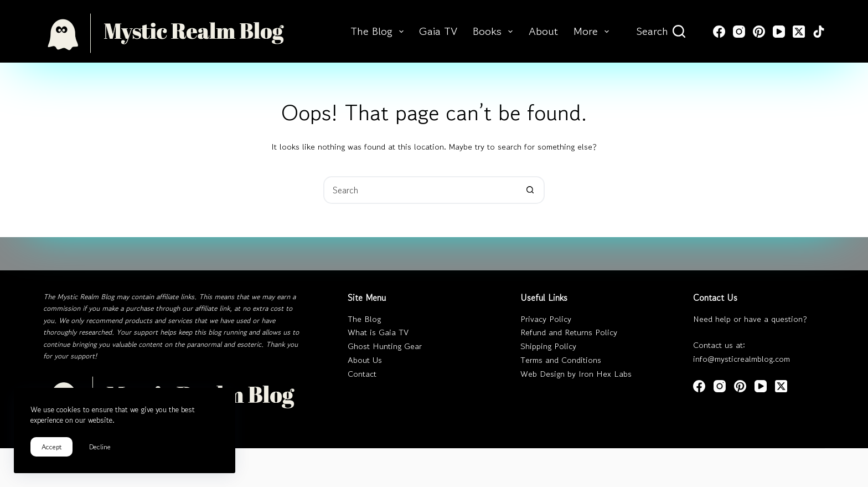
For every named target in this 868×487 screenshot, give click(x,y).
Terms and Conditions (561, 360)
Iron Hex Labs (605, 374)
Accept (51, 447)
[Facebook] (719, 32)
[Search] (661, 31)
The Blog (379, 31)
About (543, 31)
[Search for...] (420, 190)
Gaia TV (438, 31)
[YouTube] (779, 32)
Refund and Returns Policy (569, 332)
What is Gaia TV (378, 332)
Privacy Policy (546, 319)
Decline (100, 447)
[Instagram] (739, 32)
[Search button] (530, 190)
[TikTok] (819, 32)
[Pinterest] (759, 32)
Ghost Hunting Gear (385, 346)
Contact (362, 374)
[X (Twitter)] (799, 32)
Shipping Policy (548, 346)
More (593, 31)
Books (495, 31)
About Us (365, 360)
